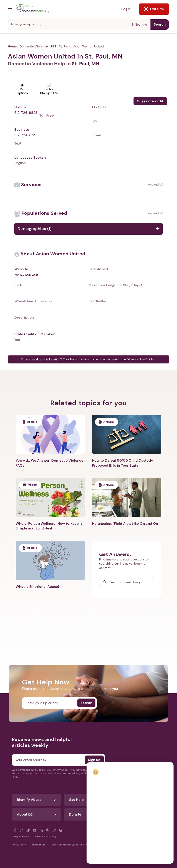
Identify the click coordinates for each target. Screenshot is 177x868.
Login (126, 9)
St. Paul (65, 46)
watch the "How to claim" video (134, 359)
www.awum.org (26, 274)
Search (160, 24)
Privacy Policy (19, 845)
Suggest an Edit (150, 101)
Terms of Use (39, 845)
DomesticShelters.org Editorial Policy (70, 845)
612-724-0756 (26, 135)
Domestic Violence (34, 46)
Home (12, 46)
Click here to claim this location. (85, 359)
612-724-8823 (26, 113)
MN (54, 46)
